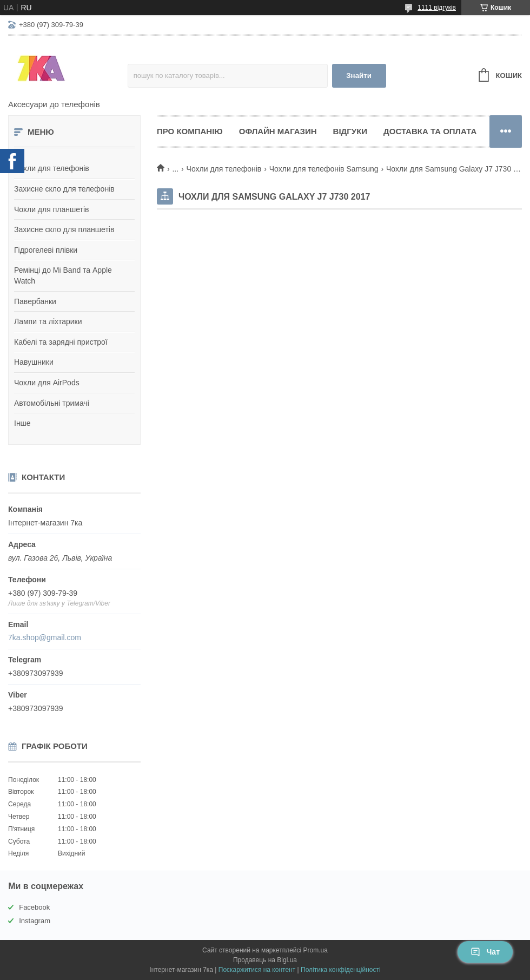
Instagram (35, 921)
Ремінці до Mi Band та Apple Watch (63, 275)
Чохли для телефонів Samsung (324, 169)
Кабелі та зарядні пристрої (61, 342)
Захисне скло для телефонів (64, 189)
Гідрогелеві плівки (46, 250)
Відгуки (350, 131)
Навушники (34, 362)
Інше (22, 423)
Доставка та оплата (430, 131)
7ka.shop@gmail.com (45, 637)
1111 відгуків (437, 8)
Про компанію (190, 131)
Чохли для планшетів (51, 209)
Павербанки (35, 301)
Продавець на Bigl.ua (265, 960)
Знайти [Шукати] (359, 75)
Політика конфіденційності (341, 970)
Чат (485, 952)
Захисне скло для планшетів (64, 229)
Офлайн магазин (278, 131)
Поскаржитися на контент (257, 970)
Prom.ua (316, 950)
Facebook (34, 907)
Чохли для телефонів (52, 168)
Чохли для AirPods (47, 383)
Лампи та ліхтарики (48, 321)
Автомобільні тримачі (52, 403)
